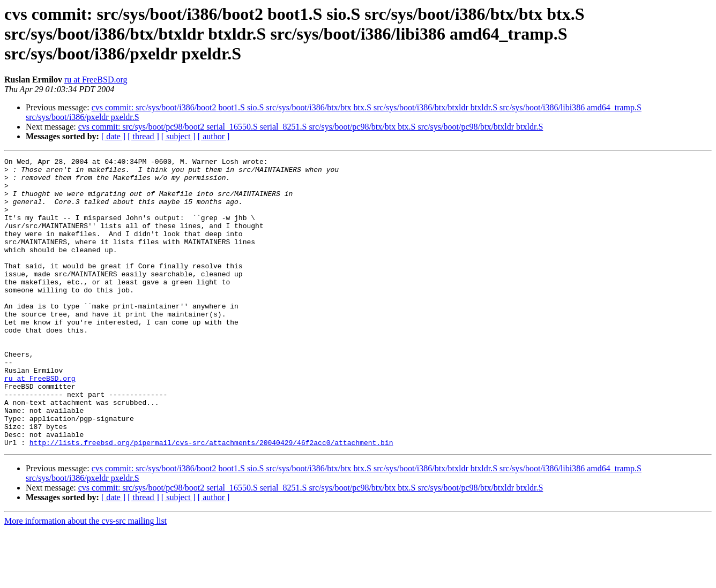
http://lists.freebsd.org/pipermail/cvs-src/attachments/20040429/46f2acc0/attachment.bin (211, 500)
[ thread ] (143, 136)
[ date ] (113, 136)
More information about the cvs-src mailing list (85, 579)
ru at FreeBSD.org (96, 80)
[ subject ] (178, 136)
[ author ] (214, 136)
